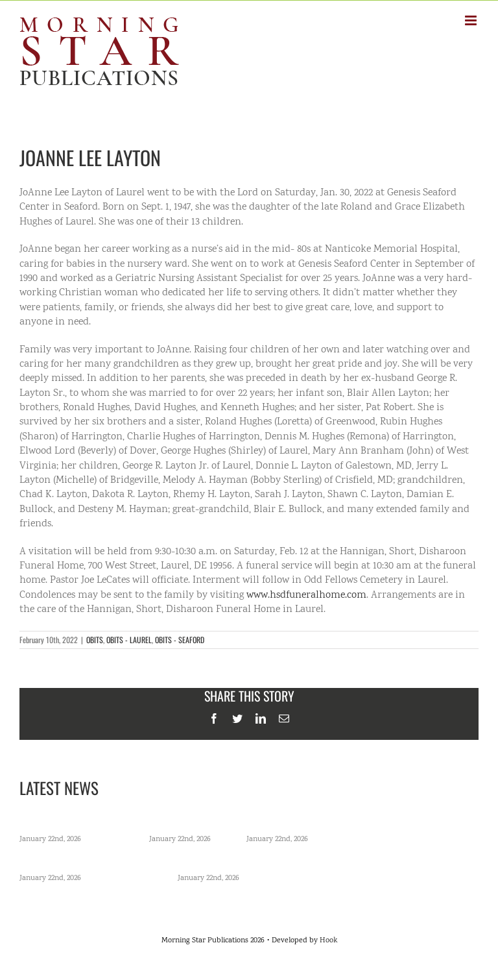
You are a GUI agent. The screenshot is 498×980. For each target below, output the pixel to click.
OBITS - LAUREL (129, 640)
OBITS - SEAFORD (180, 640)
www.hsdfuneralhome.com (306, 595)
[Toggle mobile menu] (472, 20)
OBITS (95, 640)
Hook (328, 941)
